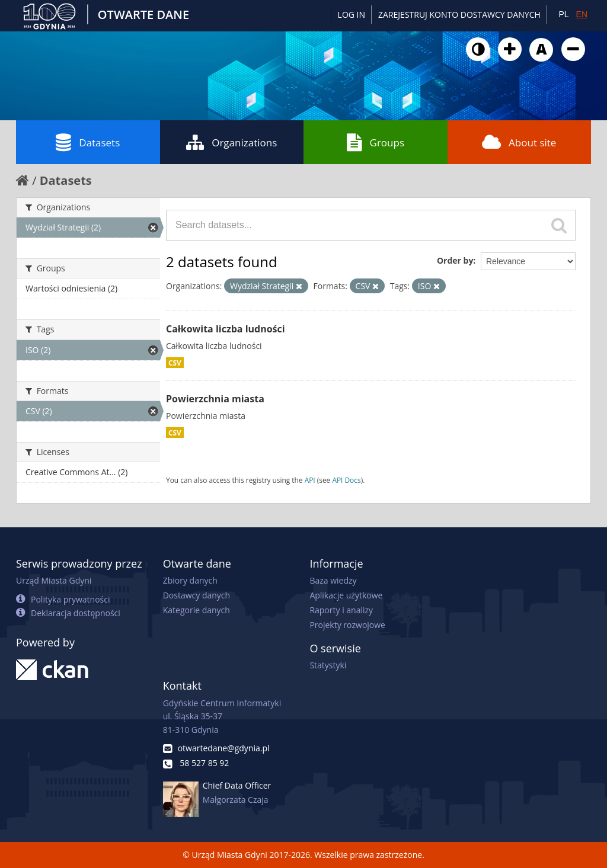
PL (563, 14)
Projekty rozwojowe (347, 625)
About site (519, 142)
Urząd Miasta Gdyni (54, 580)
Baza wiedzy (333, 580)
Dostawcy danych (197, 595)
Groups (376, 142)
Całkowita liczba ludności (226, 329)
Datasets (88, 142)
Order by (455, 260)
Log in (352, 15)
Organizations (231, 142)
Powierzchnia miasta (215, 399)
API (310, 480)
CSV (175, 363)
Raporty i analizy (341, 610)
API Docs (346, 480)
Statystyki (328, 665)
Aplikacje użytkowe (346, 595)
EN (582, 14)
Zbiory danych (190, 580)
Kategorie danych (197, 610)
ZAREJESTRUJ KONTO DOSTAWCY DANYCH (459, 15)
